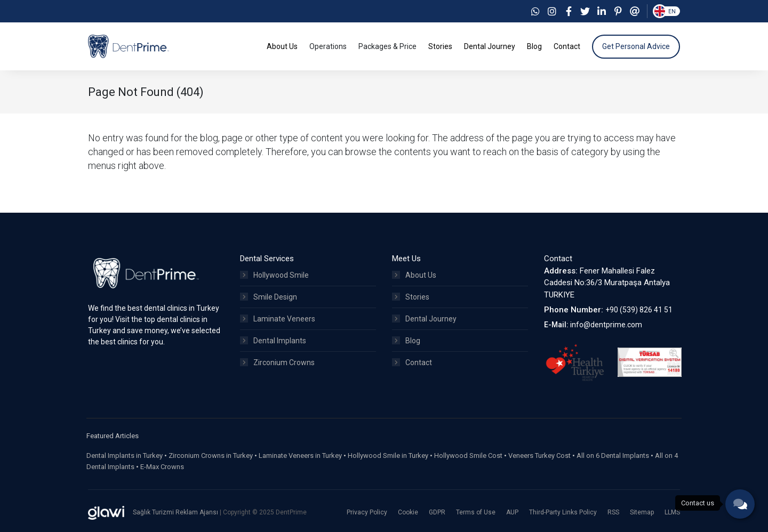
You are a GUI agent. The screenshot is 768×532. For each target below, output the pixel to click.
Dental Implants (273, 341)
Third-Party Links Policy (563, 512)
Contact (412, 362)
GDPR (437, 512)
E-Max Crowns (162, 467)
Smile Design (269, 297)
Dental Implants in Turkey (125, 456)
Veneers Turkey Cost (539, 456)
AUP (512, 512)
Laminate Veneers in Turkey (300, 456)
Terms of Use (476, 512)
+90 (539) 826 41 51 (639, 310)
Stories (411, 297)
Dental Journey (424, 319)
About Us (414, 275)
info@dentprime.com (606, 325)
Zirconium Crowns (277, 362)
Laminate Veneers (278, 319)
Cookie (408, 512)
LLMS (672, 512)
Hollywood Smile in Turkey (388, 456)
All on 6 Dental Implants (613, 456)
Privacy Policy (367, 512)
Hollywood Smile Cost (468, 456)
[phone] (740, 504)
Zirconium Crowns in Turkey (211, 456)
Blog (406, 341)
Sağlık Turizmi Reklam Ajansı (176, 512)
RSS (613, 512)
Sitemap (642, 512)
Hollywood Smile (274, 275)
